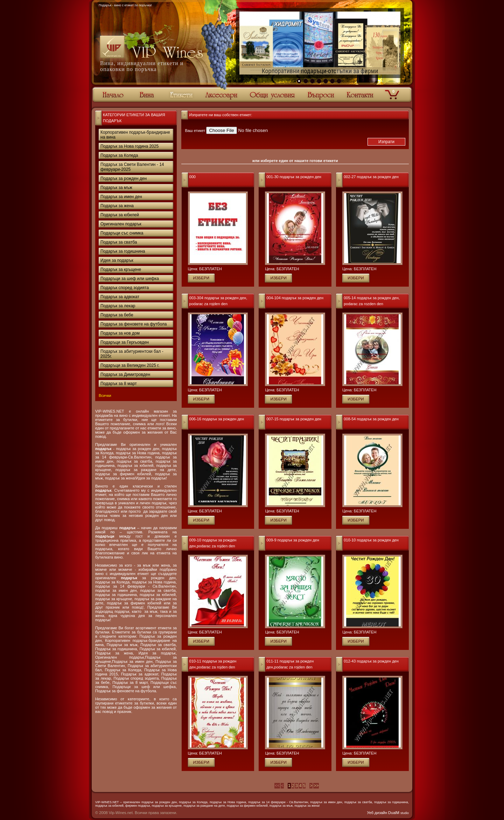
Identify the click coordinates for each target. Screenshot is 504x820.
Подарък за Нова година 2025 (129, 146)
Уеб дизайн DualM (388, 813)
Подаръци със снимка (122, 233)
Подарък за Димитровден (125, 374)
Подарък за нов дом (120, 333)
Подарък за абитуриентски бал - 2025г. (132, 354)
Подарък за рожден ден (124, 178)
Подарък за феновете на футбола (134, 324)
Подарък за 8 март (119, 384)
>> (316, 786)
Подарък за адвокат (120, 297)
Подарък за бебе (117, 315)
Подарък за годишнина (123, 251)
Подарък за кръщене (121, 269)
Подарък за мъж (116, 188)
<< (277, 786)
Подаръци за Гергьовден (125, 342)
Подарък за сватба (119, 242)
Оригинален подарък (121, 224)
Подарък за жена (117, 206)
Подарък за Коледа (119, 155)
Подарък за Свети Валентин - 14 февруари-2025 (132, 167)
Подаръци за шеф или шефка (130, 279)
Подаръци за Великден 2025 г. (130, 365)
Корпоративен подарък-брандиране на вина (135, 135)
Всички (105, 395)
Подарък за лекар (118, 306)
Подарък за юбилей (120, 215)
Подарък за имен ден (121, 197)
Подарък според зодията (125, 288)
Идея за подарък (117, 260)
